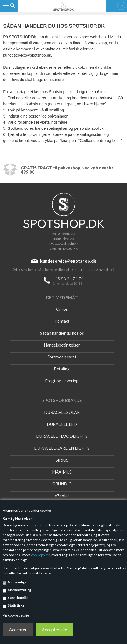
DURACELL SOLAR (62, 412)
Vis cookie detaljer (17, 615)
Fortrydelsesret (62, 357)
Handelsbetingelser (62, 345)
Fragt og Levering (62, 381)
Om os (62, 309)
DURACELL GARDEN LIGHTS (62, 448)
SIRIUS (62, 460)
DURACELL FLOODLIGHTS (62, 436)
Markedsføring (19, 590)
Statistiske (16, 605)
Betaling (62, 369)
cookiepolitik (41, 555)
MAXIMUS (62, 472)
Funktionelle (18, 598)
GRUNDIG (62, 484)
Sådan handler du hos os (62, 333)
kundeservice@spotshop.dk (68, 261)
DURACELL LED (62, 424)
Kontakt (62, 321)
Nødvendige (17, 582)
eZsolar (62, 496)
